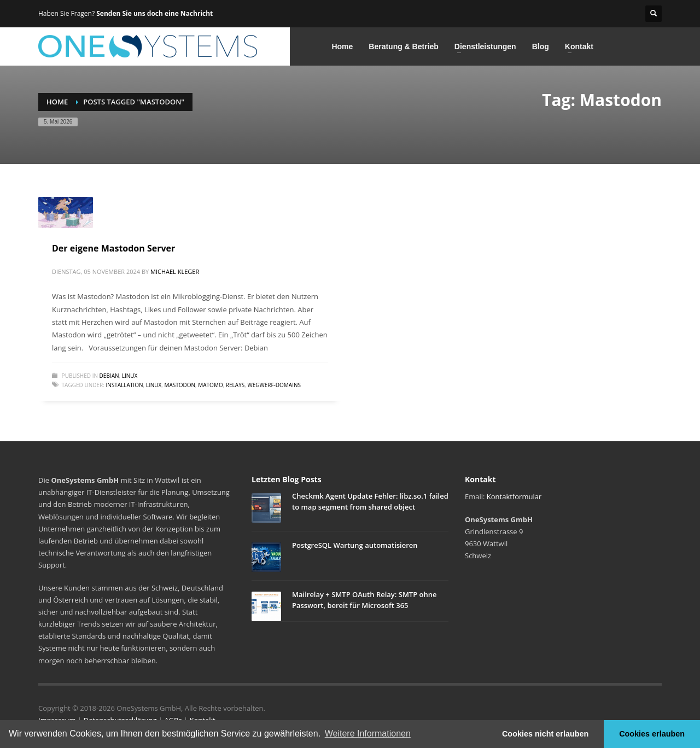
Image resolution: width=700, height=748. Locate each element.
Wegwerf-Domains (274, 385)
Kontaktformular (514, 496)
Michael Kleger (175, 271)
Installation (124, 385)
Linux (130, 376)
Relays (235, 385)
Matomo (210, 385)
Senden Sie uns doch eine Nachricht (154, 13)
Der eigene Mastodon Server (113, 248)
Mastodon (180, 385)
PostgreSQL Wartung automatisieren (355, 545)
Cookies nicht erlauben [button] (545, 734)
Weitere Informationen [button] (368, 734)
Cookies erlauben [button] (652, 734)
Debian (109, 376)
